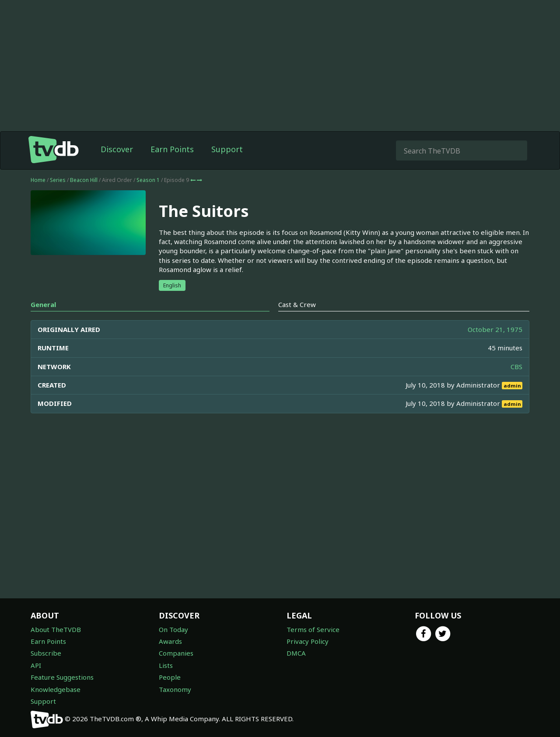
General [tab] (43, 304)
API (36, 665)
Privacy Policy (308, 641)
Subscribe (46, 653)
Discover (117, 149)
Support (227, 149)
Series (58, 180)
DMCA (296, 653)
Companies (176, 653)
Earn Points (172, 149)
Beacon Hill (84, 180)
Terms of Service (313, 629)
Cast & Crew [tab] (297, 304)
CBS (516, 367)
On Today (173, 629)
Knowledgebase (56, 689)
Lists (166, 665)
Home (38, 180)
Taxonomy (175, 689)
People (170, 677)
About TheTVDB (56, 629)
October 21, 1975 (495, 329)
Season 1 (148, 180)
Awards (170, 641)
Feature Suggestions (62, 677)
